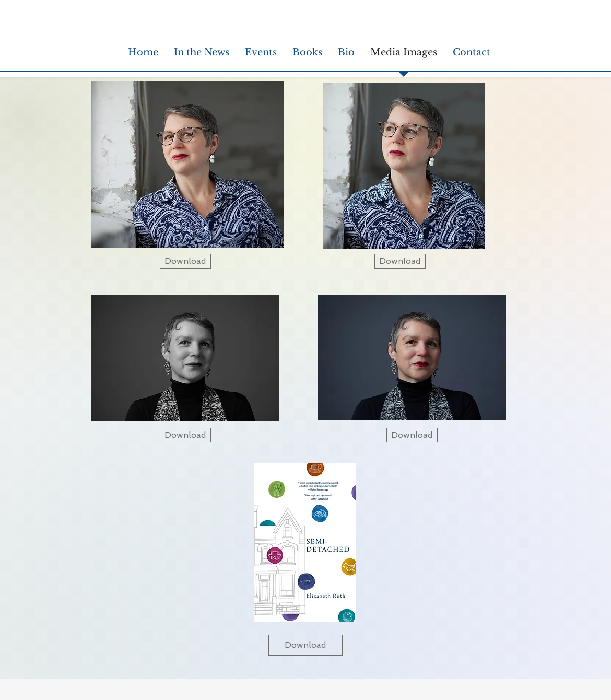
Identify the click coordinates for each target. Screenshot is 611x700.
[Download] (185, 261)
